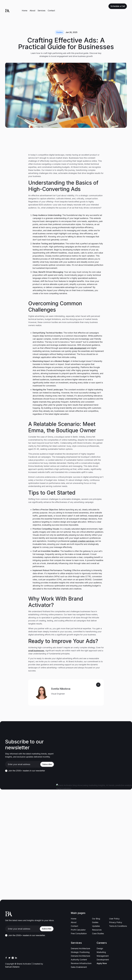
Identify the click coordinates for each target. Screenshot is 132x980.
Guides (59, 32)
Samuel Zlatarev (12, 967)
